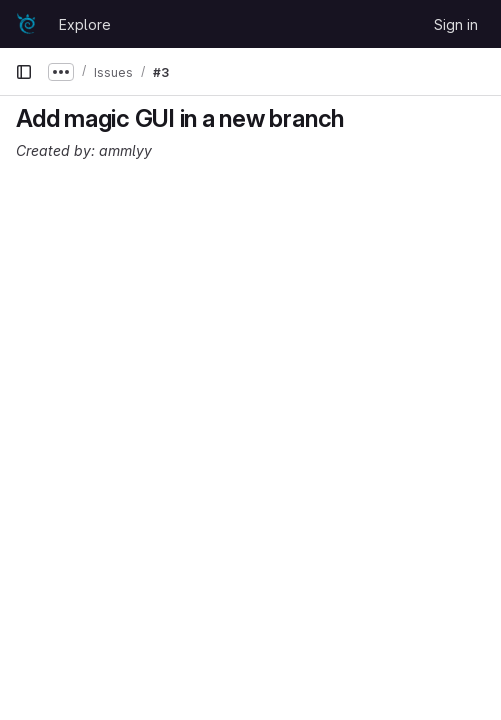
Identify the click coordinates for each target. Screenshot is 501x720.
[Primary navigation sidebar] (24, 72)
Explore (85, 24)
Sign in (456, 24)
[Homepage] (27, 24)
